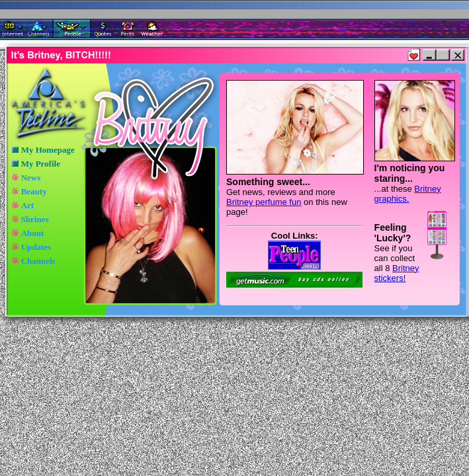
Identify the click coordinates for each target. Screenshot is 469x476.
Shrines (35, 219)
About (33, 233)
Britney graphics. (408, 194)
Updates (36, 247)
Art (28, 205)
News (31, 178)
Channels (38, 261)
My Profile (41, 164)
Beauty (34, 191)
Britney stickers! (397, 273)
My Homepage (48, 150)
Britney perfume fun (264, 202)
